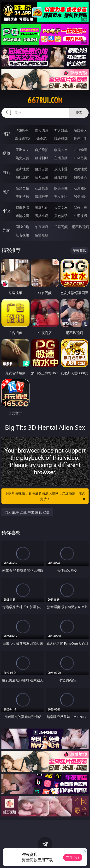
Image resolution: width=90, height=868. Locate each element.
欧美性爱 (80, 169)
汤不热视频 (80, 227)
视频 (6, 153)
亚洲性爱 (22, 169)
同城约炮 (22, 227)
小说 (6, 211)
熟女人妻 (22, 158)
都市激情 (22, 207)
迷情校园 (22, 216)
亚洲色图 (42, 188)
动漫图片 (80, 188)
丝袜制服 (42, 158)
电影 (6, 172)
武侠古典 (80, 207)
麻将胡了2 (22, 139)
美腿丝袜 (22, 196)
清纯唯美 (42, 196)
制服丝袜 (22, 177)
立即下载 (73, 857)
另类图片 (80, 196)
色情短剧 (42, 235)
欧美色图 (61, 188)
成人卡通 (61, 169)
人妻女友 (61, 207)
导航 (6, 230)
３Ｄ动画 (80, 150)
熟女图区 (61, 196)
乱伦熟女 (61, 177)
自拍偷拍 (42, 150)
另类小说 (42, 216)
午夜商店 (42, 227)
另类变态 (80, 177)
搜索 (79, 113)
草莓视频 (61, 227)
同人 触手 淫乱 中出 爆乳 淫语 (27, 512)
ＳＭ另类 (80, 158)
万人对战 (61, 130)
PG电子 (22, 130)
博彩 (6, 134)
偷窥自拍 (22, 188)
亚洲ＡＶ (22, 150)
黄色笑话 (61, 216)
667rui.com (45, 100)
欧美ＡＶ (61, 150)
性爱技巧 (80, 216)
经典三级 (42, 177)
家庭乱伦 (42, 207)
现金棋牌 (61, 139)
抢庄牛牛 (80, 139)
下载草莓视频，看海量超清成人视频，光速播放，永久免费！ (46, 496)
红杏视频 (22, 235)
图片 (6, 192)
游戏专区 (80, 130)
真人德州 (42, 130)
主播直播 (61, 158)
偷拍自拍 (42, 169)
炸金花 (42, 139)
